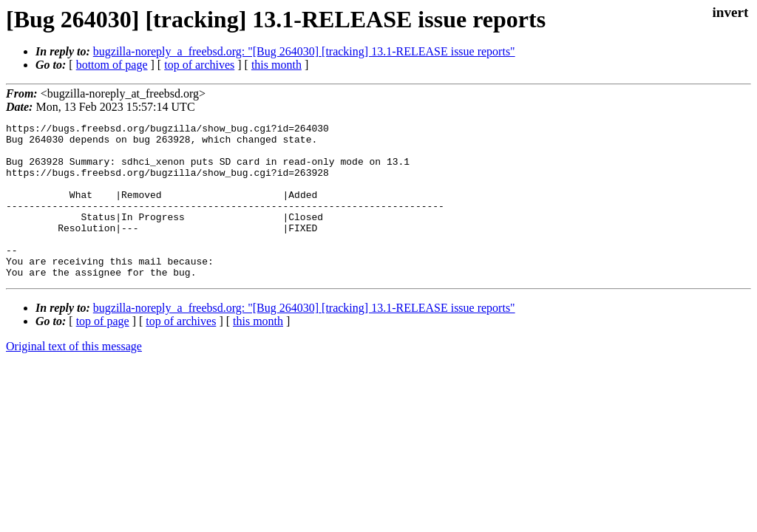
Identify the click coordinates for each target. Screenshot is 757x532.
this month (276, 65)
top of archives (199, 65)
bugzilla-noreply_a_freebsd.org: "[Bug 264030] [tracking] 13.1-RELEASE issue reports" (304, 51)
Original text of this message (74, 377)
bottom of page (112, 65)
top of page (103, 352)
